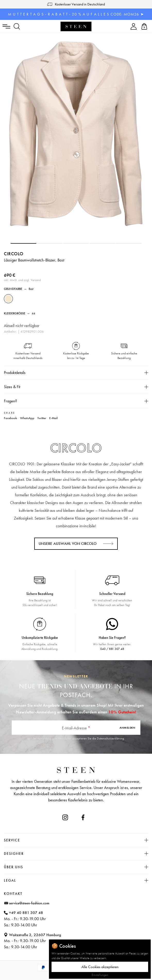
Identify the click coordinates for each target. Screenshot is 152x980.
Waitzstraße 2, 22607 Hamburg (35, 935)
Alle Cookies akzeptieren (100, 967)
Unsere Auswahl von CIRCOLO (68, 544)
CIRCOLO (14, 254)
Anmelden (127, 728)
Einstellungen (100, 975)
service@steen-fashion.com (29, 903)
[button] (23, 243)
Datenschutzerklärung (110, 738)
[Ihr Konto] (134, 26)
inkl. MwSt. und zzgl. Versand (22, 280)
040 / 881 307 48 (112, 649)
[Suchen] (17, 26)
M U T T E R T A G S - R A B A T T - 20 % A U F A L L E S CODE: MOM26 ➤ (76, 14)
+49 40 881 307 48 (26, 913)
